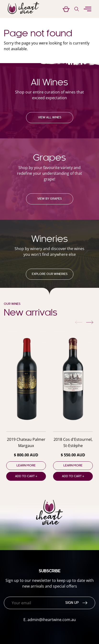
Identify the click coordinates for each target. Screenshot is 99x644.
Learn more (26, 466)
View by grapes (49, 199)
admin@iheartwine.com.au (52, 620)
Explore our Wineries (50, 274)
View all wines (50, 118)
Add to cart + (26, 476)
